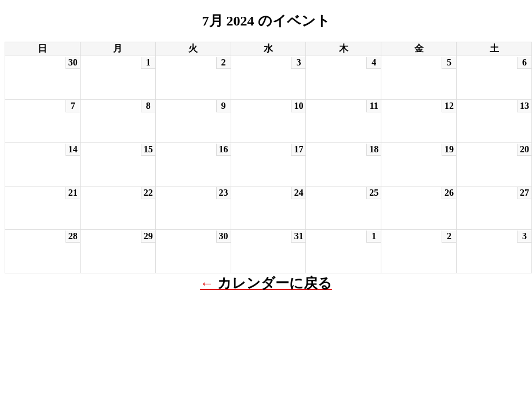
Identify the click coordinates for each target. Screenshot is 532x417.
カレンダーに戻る (275, 283)
